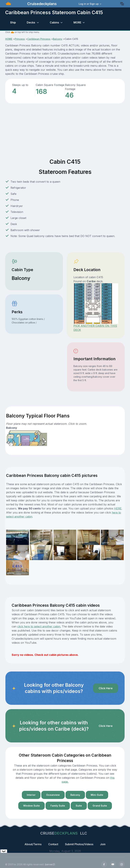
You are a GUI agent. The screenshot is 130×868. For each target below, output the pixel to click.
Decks (31, 22)
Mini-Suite (97, 795)
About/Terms (33, 844)
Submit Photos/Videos (79, 844)
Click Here (106, 688)
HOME (9, 39)
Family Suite (58, 806)
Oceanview (53, 795)
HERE (118, 508)
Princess (20, 39)
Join (103, 844)
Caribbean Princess (39, 39)
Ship (13, 22)
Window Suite (31, 806)
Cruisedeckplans (41, 4)
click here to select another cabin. (39, 626)
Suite (79, 806)
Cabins (54, 22)
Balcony (58, 39)
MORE (77, 22)
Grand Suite (100, 806)
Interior (31, 795)
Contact (53, 844)
